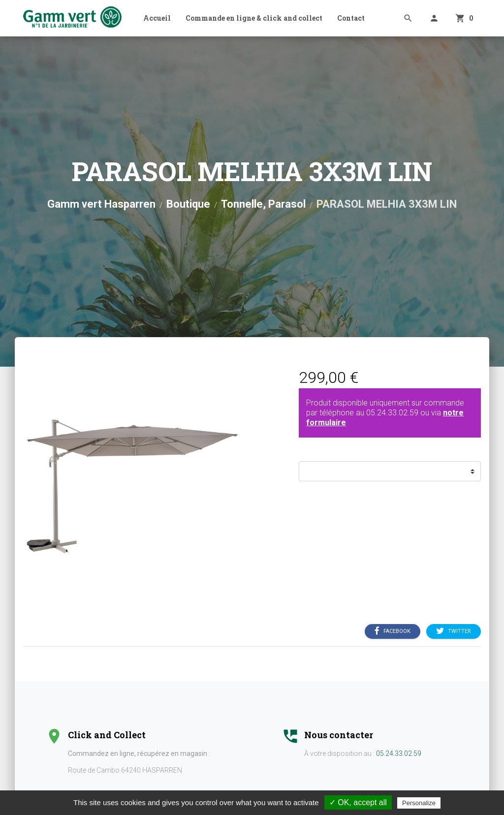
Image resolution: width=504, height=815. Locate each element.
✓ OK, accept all (358, 802)
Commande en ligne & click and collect (254, 18)
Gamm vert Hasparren (101, 204)
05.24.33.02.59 (392, 413)
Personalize (419, 803)
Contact (351, 18)
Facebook (393, 631)
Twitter (454, 631)
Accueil (157, 18)
